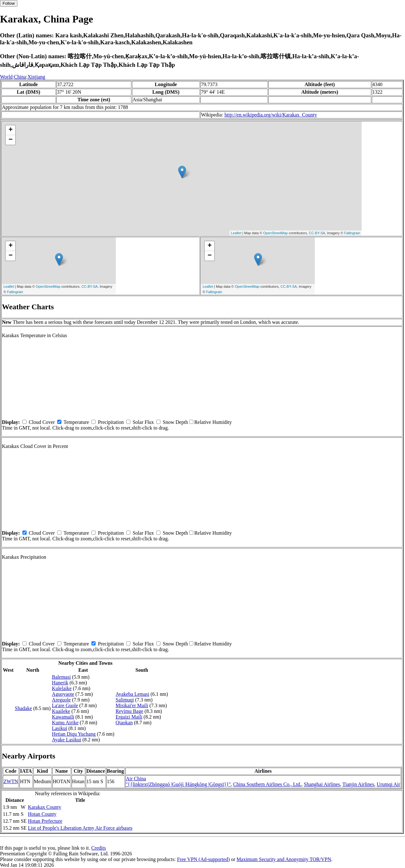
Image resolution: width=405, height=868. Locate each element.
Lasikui (59, 728)
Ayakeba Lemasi (132, 694)
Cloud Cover (42, 422)
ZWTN (11, 781)
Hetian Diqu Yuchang (74, 734)
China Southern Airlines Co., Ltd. (267, 784)
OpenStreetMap (276, 233)
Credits (98, 848)
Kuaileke (61, 711)
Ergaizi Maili (129, 717)
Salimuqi (125, 700)
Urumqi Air (389, 784)
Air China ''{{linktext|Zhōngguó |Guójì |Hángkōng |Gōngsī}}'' (178, 781)
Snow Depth (175, 422)
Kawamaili (63, 717)
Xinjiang (36, 77)
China (20, 77)
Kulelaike (62, 688)
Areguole (61, 700)
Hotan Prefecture (45, 821)
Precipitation (111, 422)
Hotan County (42, 814)
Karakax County (44, 807)
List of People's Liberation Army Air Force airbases (80, 828)
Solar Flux (143, 422)
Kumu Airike (65, 723)
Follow (9, 3)
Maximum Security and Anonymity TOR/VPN (284, 859)
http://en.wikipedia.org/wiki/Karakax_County (271, 115)
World (6, 77)
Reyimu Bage (129, 711)
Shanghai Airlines (322, 784)
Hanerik (60, 683)
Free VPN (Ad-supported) (203, 859)
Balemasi (61, 677)
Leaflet (236, 233)
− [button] (11, 140)
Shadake (23, 708)
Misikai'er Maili (132, 705)
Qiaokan (124, 723)
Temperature (76, 422)
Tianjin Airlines (358, 784)
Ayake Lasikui (66, 740)
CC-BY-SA (317, 233)
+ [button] (11, 130)
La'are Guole (65, 705)
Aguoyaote (63, 694)
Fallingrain (352, 233)
